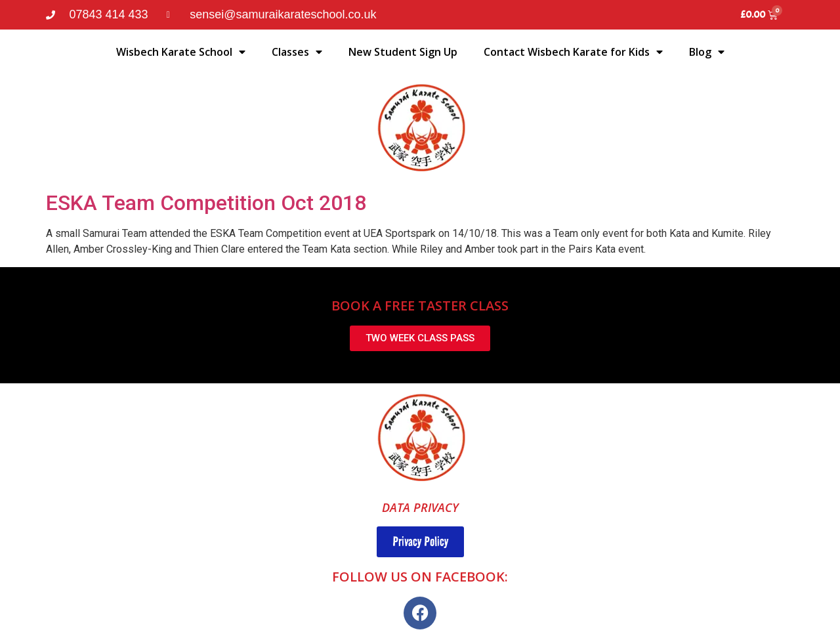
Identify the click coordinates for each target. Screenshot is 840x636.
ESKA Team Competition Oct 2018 (206, 203)
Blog (707, 52)
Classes (297, 52)
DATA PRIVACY (420, 507)
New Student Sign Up (403, 52)
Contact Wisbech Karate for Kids (573, 52)
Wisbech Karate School (181, 52)
